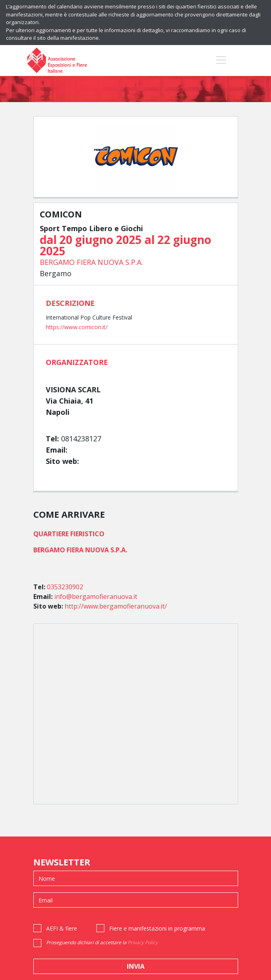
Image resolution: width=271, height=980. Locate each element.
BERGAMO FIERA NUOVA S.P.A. (91, 262)
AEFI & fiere (62, 928)
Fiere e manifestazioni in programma (157, 928)
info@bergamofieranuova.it (96, 597)
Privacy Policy (143, 942)
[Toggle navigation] (221, 60)
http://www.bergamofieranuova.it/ (116, 606)
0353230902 (65, 587)
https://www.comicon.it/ (77, 327)
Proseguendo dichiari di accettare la (102, 942)
